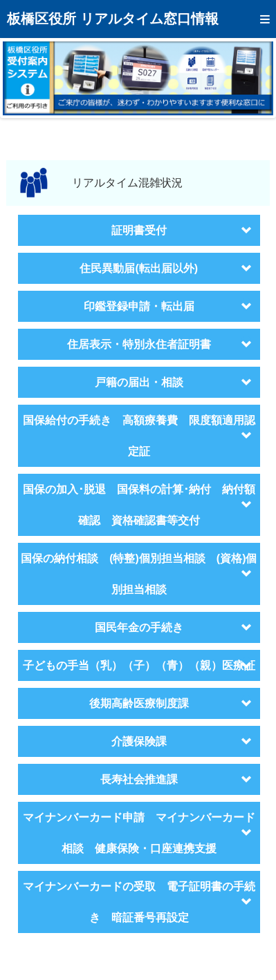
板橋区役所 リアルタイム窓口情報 (113, 19)
